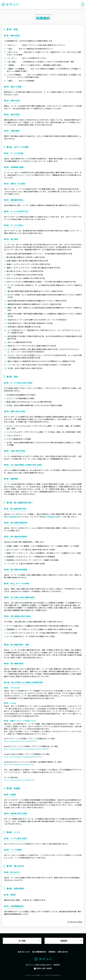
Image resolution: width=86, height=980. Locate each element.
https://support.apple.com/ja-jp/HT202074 (20, 741)
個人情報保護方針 (13, 517)
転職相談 (64, 941)
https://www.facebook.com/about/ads (19, 764)
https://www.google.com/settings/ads (19, 780)
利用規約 (52, 952)
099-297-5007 (44, 968)
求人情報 (22, 941)
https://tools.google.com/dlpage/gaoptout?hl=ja (23, 757)
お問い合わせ (63, 952)
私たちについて (24, 952)
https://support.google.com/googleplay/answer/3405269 (27, 749)
